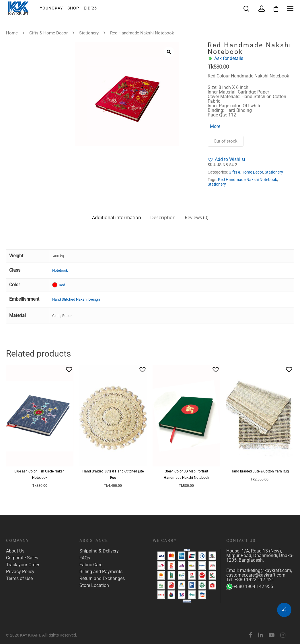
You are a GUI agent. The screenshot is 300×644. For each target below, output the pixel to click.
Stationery (89, 33)
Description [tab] (163, 217)
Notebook (60, 270)
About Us (15, 551)
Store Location (94, 585)
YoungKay (51, 8)
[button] (226, 159)
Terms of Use (19, 579)
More (215, 126)
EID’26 (90, 8)
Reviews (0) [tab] (197, 217)
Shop (73, 8)
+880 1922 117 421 (254, 580)
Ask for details (229, 58)
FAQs (85, 558)
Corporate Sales (22, 558)
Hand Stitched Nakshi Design (76, 299)
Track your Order (23, 565)
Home (12, 33)
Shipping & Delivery (99, 551)
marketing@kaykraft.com (266, 570)
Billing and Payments (101, 572)
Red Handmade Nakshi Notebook (248, 180)
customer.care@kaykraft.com (256, 575)
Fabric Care (91, 565)
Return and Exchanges (102, 579)
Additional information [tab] (117, 217)
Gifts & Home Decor (48, 33)
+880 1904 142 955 (250, 587)
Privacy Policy (20, 572)
